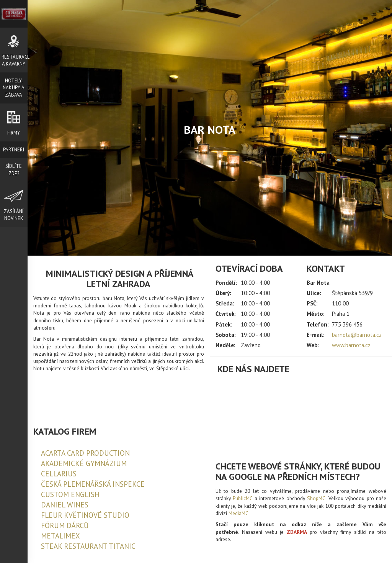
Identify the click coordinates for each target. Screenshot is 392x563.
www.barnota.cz (351, 345)
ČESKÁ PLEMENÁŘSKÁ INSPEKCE (93, 484)
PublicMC (243, 498)
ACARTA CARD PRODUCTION (85, 453)
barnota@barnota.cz (357, 335)
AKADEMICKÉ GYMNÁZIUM (84, 463)
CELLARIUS (59, 474)
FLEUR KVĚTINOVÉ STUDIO (85, 515)
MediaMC (238, 513)
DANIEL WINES (65, 505)
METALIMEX (60, 536)
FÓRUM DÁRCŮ (65, 525)
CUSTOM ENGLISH (70, 494)
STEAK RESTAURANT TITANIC (88, 546)
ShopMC (316, 498)
